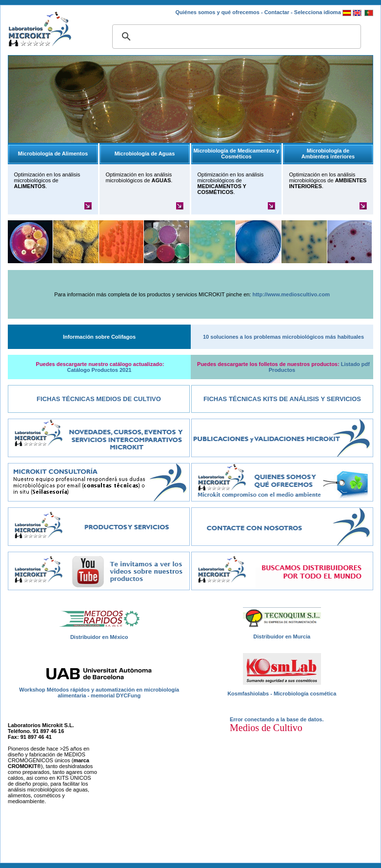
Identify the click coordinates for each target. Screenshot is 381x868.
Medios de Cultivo (266, 728)
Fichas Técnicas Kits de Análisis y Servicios (282, 399)
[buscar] (235, 37)
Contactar (277, 12)
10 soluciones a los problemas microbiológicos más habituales (283, 337)
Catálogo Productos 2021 (99, 370)
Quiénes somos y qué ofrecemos (218, 12)
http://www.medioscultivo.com (291, 294)
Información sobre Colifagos (99, 337)
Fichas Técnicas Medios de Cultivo (99, 399)
